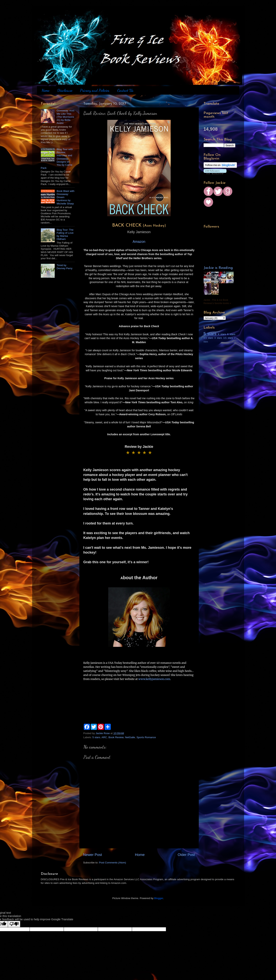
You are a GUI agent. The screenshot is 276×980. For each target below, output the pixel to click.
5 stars (96, 737)
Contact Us (125, 90)
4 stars (222, 334)
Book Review (116, 737)
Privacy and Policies (95, 90)
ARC (104, 737)
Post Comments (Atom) (112, 863)
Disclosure (65, 90)
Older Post (186, 855)
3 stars (218, 338)
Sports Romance (146, 737)
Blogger (159, 898)
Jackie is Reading (218, 268)
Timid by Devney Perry (65, 267)
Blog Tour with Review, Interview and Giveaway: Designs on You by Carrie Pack (57, 159)
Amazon (139, 242)
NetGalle (130, 737)
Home (45, 90)
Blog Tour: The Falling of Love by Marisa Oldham (65, 234)
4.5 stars (208, 338)
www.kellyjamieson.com (154, 679)
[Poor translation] (14, 924)
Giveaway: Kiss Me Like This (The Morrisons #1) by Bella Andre (65, 117)
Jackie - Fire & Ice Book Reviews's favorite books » (217, 302)
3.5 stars (228, 338)
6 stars (231, 334)
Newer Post (93, 855)
